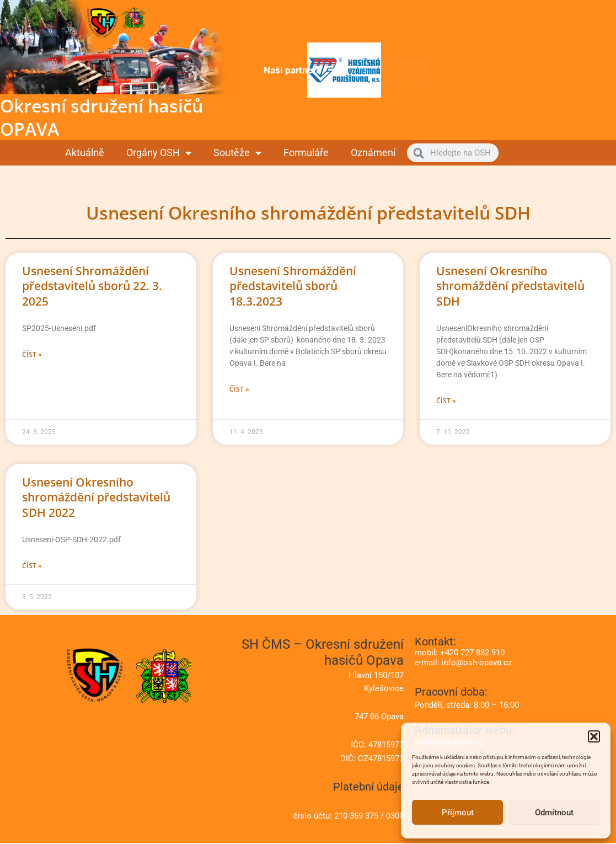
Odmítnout (554, 813)
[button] (594, 736)
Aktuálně (85, 153)
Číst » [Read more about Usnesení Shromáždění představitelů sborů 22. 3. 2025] (32, 355)
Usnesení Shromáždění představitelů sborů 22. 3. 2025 (92, 286)
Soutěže (237, 153)
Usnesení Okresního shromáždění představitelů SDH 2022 (96, 498)
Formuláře (306, 153)
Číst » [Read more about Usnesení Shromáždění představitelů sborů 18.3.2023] (239, 390)
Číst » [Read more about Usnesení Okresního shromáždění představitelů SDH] (446, 401)
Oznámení (373, 153)
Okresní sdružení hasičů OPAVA (101, 117)
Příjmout (458, 813)
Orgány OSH (159, 153)
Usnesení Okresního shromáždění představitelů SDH (510, 286)
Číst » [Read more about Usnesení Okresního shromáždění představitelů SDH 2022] (32, 567)
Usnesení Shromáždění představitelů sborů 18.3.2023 (293, 286)
